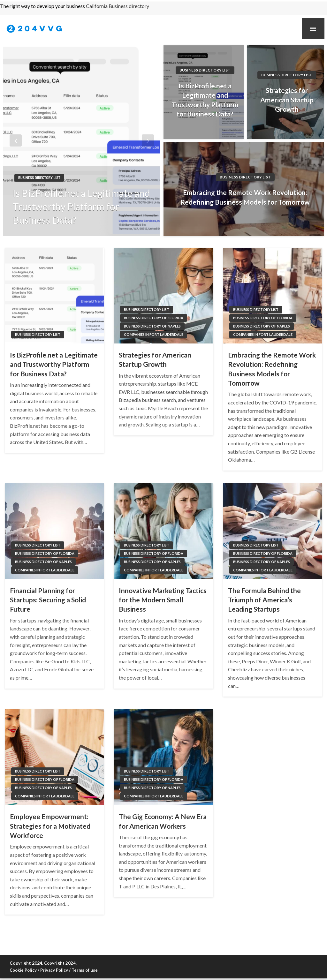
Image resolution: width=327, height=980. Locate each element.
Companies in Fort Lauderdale (154, 334)
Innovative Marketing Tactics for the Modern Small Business (163, 600)
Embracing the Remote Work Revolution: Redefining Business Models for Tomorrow (245, 197)
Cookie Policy (23, 970)
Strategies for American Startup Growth (287, 100)
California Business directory (118, 6)
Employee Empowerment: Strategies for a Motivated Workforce (50, 826)
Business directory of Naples (152, 326)
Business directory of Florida (154, 318)
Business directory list (39, 178)
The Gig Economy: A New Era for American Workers (163, 821)
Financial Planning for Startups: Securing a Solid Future (48, 600)
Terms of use (85, 970)
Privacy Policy (54, 970)
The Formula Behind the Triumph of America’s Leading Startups (264, 600)
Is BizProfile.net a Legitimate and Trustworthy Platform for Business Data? (81, 207)
